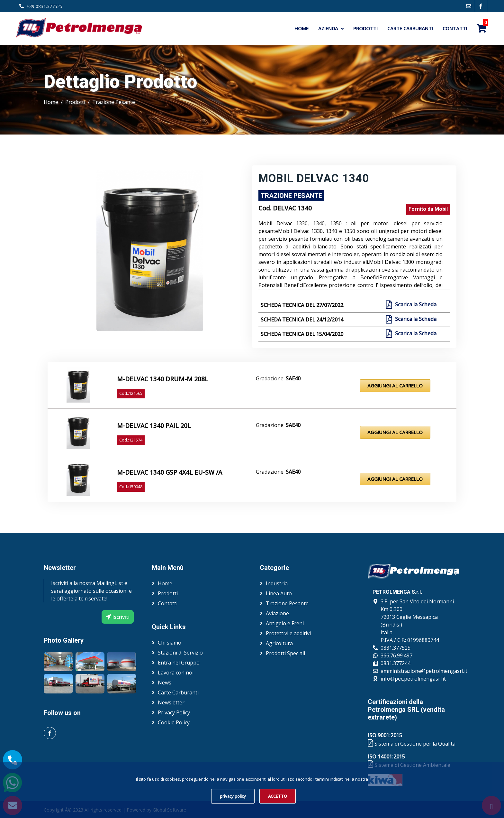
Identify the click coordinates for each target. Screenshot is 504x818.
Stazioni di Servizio (180, 653)
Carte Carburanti (410, 28)
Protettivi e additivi (288, 633)
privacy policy (233, 796)
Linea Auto (279, 593)
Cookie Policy (174, 722)
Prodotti (365, 28)
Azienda (328, 28)
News (165, 683)
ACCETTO (278, 796)
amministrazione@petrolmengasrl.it (424, 671)
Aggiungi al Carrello (395, 386)
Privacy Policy (174, 712)
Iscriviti (118, 617)
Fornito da (428, 209)
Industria (277, 583)
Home (301, 28)
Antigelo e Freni (285, 623)
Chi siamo (170, 643)
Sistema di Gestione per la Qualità (412, 744)
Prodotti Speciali (285, 653)
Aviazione (277, 613)
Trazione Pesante (114, 102)
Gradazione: (278, 378)
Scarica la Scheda (415, 305)
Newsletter (171, 702)
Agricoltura (279, 643)
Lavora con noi (176, 673)
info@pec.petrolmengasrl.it (413, 679)
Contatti (455, 28)
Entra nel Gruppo (179, 663)
